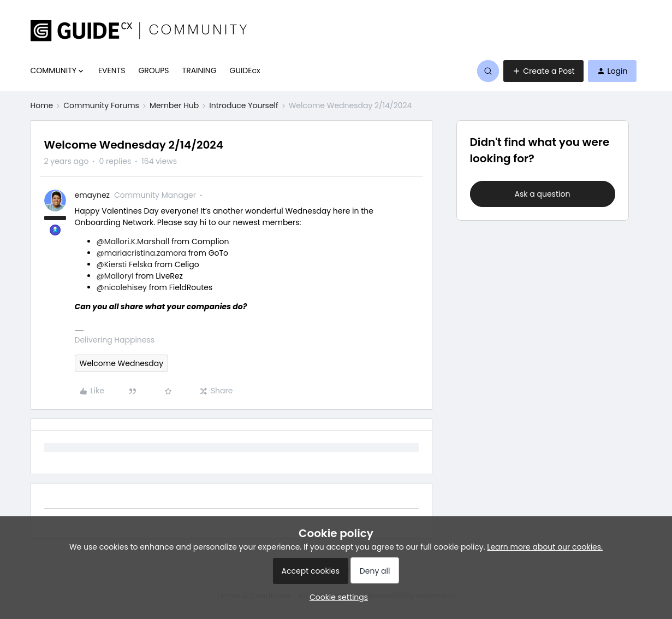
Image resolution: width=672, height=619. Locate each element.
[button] (543, 71)
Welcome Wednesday (122, 363)
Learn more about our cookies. (545, 547)
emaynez (92, 195)
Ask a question (543, 194)
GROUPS (153, 70)
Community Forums (101, 105)
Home (42, 105)
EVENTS (112, 70)
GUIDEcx (245, 70)
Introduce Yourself (243, 105)
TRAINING (200, 70)
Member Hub (174, 105)
